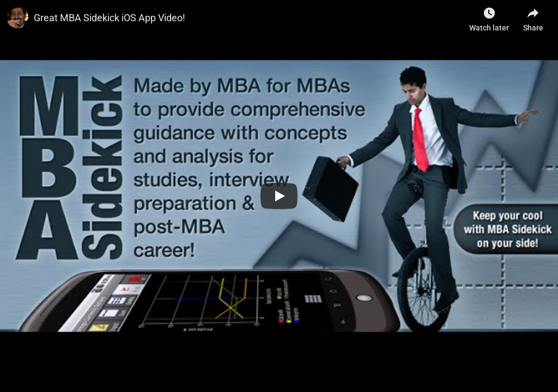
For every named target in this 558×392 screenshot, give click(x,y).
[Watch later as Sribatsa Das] (489, 16)
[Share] (533, 16)
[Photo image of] (17, 17)
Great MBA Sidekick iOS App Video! (110, 18)
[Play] (279, 196)
